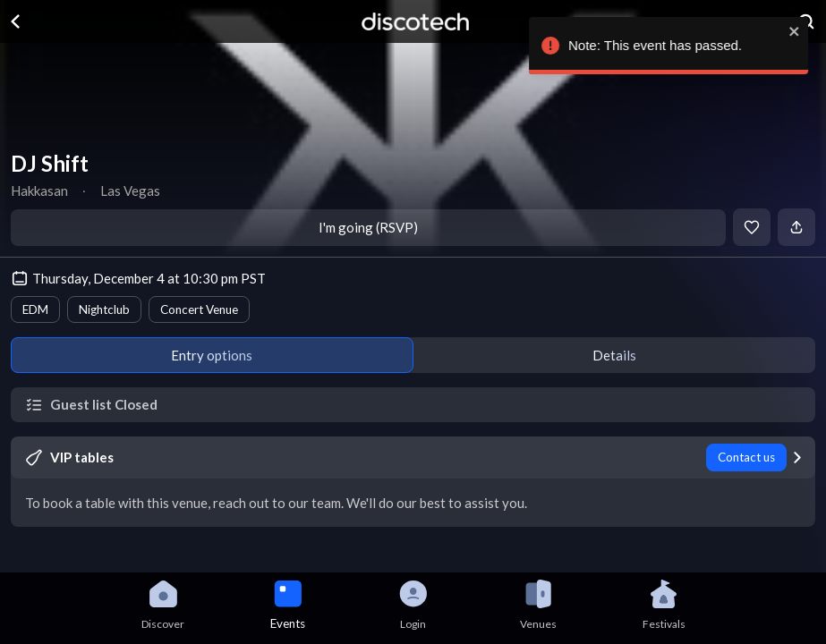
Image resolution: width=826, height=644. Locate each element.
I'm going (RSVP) (368, 227)
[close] (799, 31)
